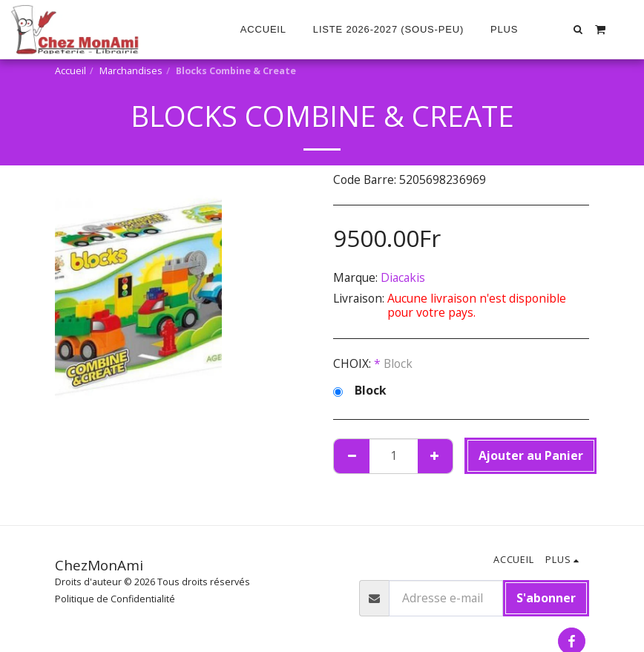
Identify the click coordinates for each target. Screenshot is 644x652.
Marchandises (131, 71)
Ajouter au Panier (531, 455)
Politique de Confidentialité (115, 599)
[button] (578, 29)
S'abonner (546, 598)
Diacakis (403, 277)
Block (360, 391)
